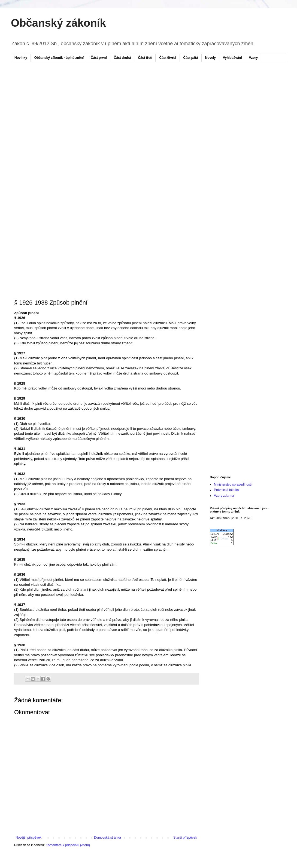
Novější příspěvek (28, 838)
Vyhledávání (232, 58)
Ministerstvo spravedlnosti (233, 484)
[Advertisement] (51, 121)
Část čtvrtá (168, 58)
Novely (210, 58)
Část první (99, 58)
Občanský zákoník (58, 23)
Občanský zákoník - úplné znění (59, 58)
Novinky (21, 58)
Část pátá (191, 58)
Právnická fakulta (226, 490)
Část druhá (122, 58)
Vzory (253, 58)
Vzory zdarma (224, 496)
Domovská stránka (107, 838)
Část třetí (145, 58)
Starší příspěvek (185, 838)
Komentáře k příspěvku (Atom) (68, 845)
